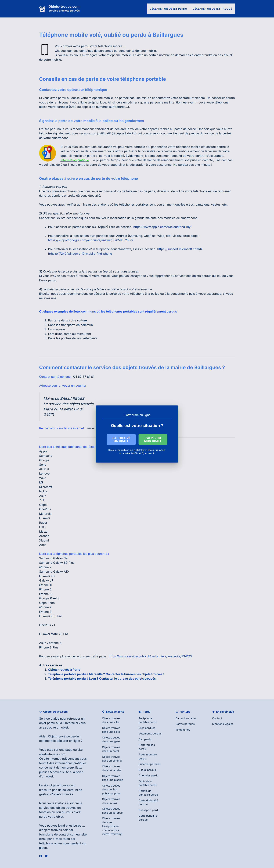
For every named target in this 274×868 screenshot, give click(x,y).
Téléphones (183, 730)
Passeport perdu (149, 810)
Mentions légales (223, 724)
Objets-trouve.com (64, 7)
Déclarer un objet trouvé (212, 9)
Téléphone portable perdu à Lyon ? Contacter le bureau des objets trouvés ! (103, 679)
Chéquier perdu (149, 775)
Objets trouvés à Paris (64, 670)
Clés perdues (147, 728)
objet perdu (47, 723)
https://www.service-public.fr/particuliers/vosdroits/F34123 (150, 656)
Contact (217, 718)
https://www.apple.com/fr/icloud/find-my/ (162, 227)
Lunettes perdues (150, 764)
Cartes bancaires (186, 718)
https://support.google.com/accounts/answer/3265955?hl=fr (91, 240)
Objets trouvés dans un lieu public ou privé (111, 790)
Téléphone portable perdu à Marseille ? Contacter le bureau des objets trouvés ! (106, 674)
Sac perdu (145, 739)
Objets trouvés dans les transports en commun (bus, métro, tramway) (112, 826)
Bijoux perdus (147, 770)
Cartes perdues (185, 724)
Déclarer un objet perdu (168, 9)
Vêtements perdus (150, 734)
